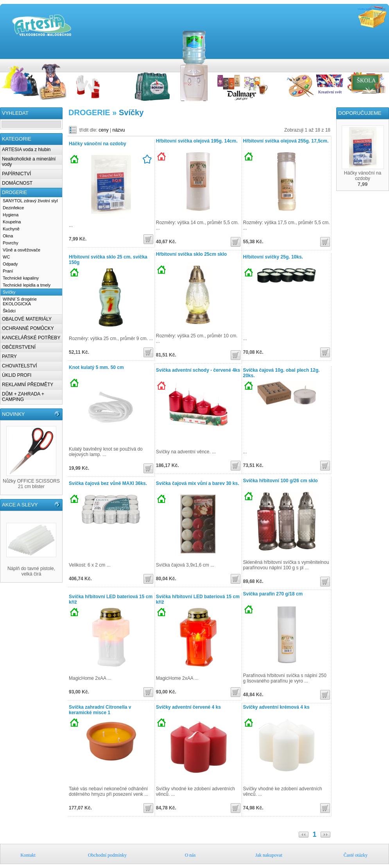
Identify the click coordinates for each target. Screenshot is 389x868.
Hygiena (11, 215)
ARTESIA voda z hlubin (26, 150)
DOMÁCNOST (17, 183)
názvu (119, 130)
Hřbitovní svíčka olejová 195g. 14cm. (197, 141)
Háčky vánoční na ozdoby (98, 144)
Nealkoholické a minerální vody (29, 162)
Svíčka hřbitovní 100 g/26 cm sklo (281, 481)
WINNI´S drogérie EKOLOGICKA (20, 301)
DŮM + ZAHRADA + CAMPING (23, 397)
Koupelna (12, 222)
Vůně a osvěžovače (22, 250)
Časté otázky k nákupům (385, 63)
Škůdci (9, 311)
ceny (103, 130)
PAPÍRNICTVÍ (16, 174)
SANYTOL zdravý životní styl (30, 201)
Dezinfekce (13, 208)
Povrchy (11, 243)
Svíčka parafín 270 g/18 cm (273, 594)
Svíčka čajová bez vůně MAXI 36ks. (108, 483)
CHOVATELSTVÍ (20, 366)
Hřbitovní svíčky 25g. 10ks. (273, 257)
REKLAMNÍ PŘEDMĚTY (28, 385)
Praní (8, 271)
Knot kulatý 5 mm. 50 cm (96, 367)
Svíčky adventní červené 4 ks (188, 707)
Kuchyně (11, 229)
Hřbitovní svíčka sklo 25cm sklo (191, 254)
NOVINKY (13, 414)
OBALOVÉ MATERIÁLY (27, 319)
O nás (369, 63)
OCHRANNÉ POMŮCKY (28, 328)
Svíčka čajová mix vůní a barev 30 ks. (198, 483)
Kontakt (354, 63)
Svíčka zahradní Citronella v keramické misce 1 (100, 710)
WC (6, 257)
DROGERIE (14, 192)
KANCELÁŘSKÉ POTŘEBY (31, 338)
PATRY (9, 356)
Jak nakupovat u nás (377, 63)
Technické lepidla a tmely (27, 285)
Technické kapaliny (21, 278)
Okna (8, 236)
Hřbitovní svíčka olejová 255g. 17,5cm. (286, 141)
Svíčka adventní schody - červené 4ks (198, 370)
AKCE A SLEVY (20, 505)
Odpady (10, 264)
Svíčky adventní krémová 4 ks (276, 707)
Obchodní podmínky (362, 63)
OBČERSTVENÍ (19, 347)
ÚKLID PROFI (17, 375)
